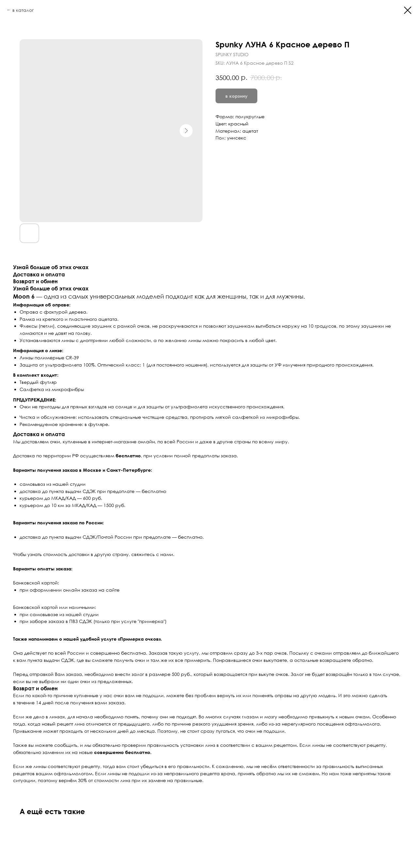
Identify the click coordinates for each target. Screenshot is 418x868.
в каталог (23, 10)
